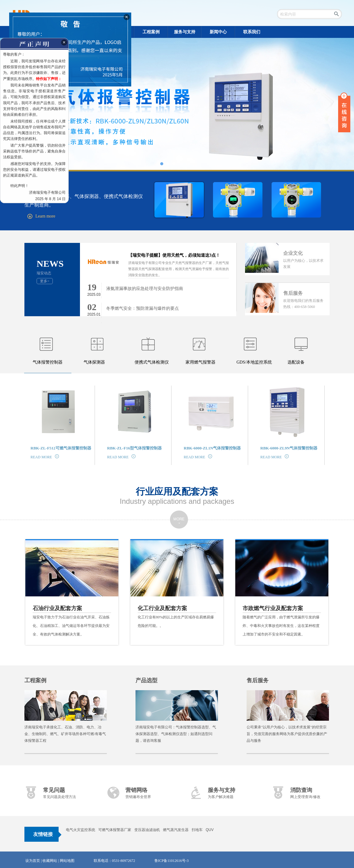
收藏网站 (50, 861)
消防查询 (301, 790)
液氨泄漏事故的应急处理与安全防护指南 (145, 289)
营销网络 (136, 790)
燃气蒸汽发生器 (176, 830)
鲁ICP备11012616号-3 (172, 861)
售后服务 (258, 680)
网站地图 (67, 861)
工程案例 (35, 680)
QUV (210, 830)
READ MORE (45, 457)
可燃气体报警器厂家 (115, 830)
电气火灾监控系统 (81, 830)
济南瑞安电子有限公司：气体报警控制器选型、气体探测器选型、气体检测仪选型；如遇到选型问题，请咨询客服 (176, 734)
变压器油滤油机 (147, 830)
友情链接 (43, 834)
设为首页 (33, 861)
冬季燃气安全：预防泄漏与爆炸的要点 (143, 308)
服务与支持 (222, 790)
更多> (45, 281)
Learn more (41, 216)
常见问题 (54, 790)
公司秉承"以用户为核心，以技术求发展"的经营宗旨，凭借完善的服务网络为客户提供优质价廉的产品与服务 (287, 734)
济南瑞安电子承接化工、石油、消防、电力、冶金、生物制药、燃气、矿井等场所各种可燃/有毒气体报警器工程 (65, 734)
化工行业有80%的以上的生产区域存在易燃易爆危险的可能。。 (177, 616)
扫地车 (197, 830)
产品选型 (146, 680)
